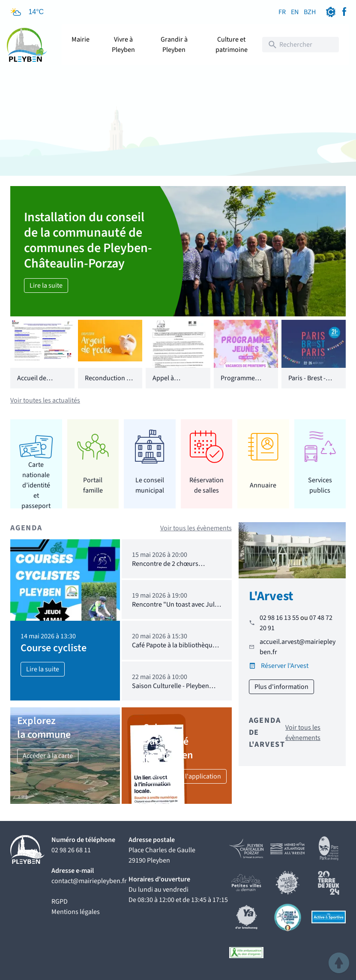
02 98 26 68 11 (71, 850)
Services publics (320, 485)
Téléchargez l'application (185, 776)
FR (282, 12)
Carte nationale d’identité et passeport (36, 485)
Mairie (81, 39)
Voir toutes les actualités (45, 400)
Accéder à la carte (48, 756)
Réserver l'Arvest (285, 666)
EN (295, 12)
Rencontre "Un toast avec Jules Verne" (177, 609)
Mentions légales (76, 912)
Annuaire (263, 485)
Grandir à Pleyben (174, 45)
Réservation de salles (206, 485)
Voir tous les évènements (196, 528)
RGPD (60, 902)
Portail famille (93, 485)
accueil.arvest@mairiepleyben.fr (298, 647)
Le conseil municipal (150, 485)
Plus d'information (281, 687)
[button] (339, 963)
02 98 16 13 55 (279, 618)
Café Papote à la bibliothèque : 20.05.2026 (175, 649)
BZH (310, 12)
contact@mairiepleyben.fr (89, 881)
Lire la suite (46, 286)
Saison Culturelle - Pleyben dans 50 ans (171, 690)
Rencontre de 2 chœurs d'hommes (165, 568)
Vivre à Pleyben (123, 45)
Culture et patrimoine (232, 45)
